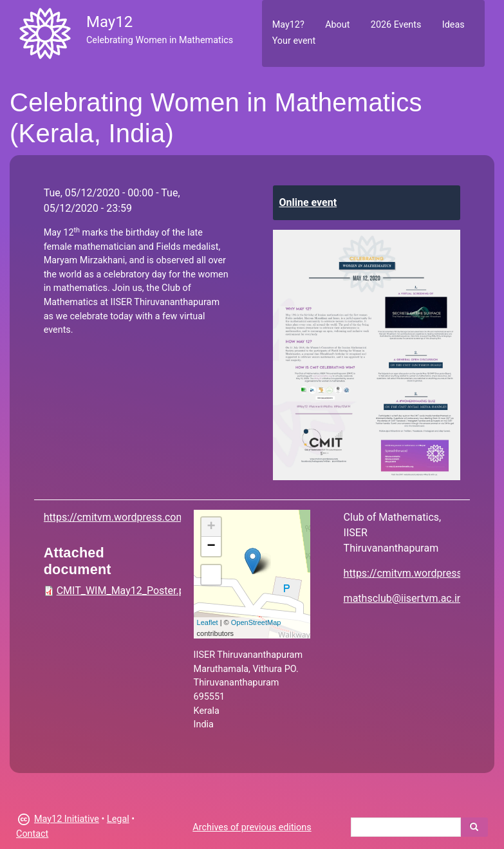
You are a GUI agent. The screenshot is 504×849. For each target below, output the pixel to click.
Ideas (453, 25)
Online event (308, 202)
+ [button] (211, 527)
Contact (32, 834)
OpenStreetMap (256, 622)
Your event (294, 41)
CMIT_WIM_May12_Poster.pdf (126, 591)
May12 (109, 22)
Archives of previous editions (252, 827)
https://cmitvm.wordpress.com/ (416, 573)
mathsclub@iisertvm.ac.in (403, 598)
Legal (118, 819)
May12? (288, 25)
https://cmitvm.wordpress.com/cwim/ (131, 517)
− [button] (211, 546)
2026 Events (396, 25)
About (337, 25)
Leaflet (208, 622)
